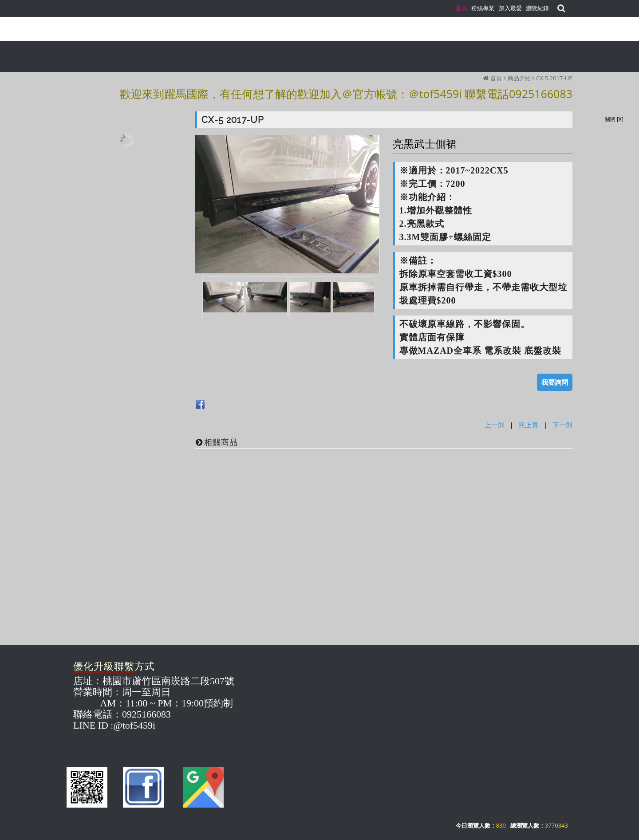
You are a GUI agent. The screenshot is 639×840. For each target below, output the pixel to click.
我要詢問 (555, 382)
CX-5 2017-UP (554, 78)
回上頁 (528, 425)
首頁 (496, 78)
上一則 (495, 425)
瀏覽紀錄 (537, 8)
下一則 (562, 425)
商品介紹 (519, 78)
